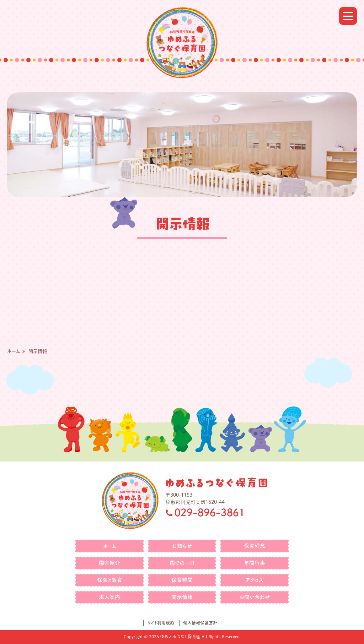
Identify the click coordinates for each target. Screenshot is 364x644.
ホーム (14, 351)
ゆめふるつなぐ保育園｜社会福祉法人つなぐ (182, 43)
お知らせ (182, 546)
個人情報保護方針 (200, 623)
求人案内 (109, 597)
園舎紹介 (109, 563)
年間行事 (255, 563)
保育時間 (182, 580)
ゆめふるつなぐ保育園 (216, 482)
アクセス (255, 580)
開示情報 (182, 597)
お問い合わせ (255, 597)
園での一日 (182, 563)
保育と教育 (110, 580)
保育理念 (255, 546)
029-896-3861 (210, 512)
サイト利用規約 (161, 623)
